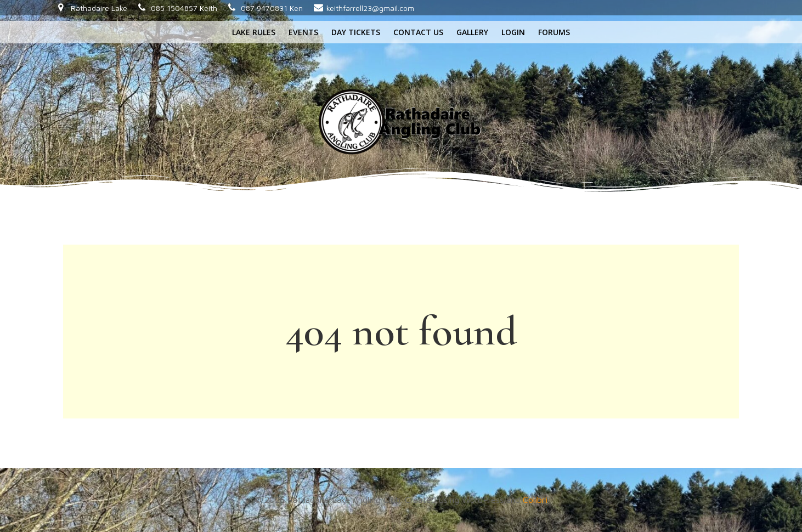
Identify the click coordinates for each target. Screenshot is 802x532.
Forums (554, 32)
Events (303, 32)
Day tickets (356, 32)
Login (513, 32)
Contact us (418, 32)
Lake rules (254, 32)
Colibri (535, 500)
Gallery (472, 32)
